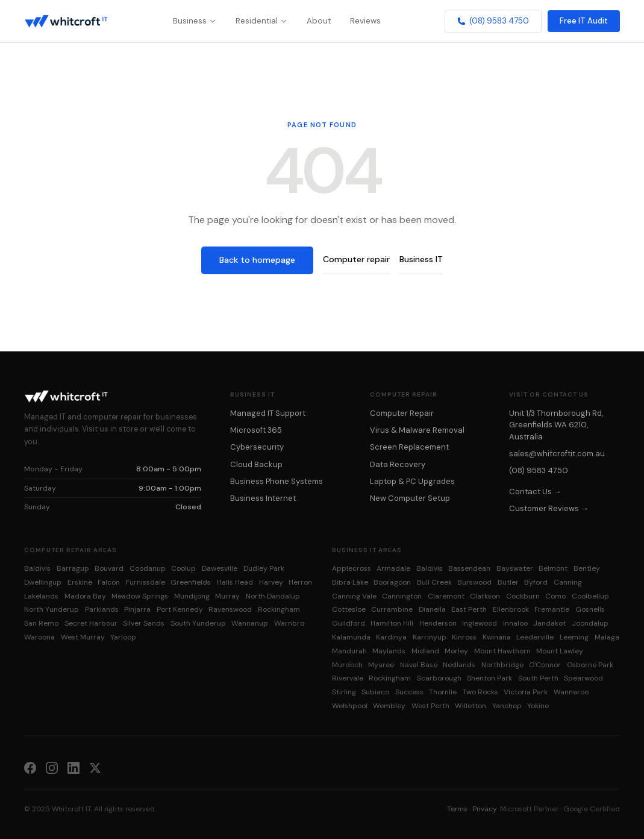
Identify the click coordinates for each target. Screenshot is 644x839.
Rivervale (348, 678)
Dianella (432, 609)
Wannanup (250, 623)
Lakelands (41, 596)
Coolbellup (590, 596)
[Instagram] (52, 767)
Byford (536, 582)
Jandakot (549, 623)
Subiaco (375, 692)
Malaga (607, 637)
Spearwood (583, 678)
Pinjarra (137, 609)
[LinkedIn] (73, 767)
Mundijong (192, 596)
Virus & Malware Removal (417, 430)
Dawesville (220, 568)
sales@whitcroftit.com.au (557, 454)
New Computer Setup (410, 498)
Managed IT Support (268, 413)
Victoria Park (526, 692)
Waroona (39, 637)
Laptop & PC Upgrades (412, 481)
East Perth (469, 609)
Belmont (553, 568)
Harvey (271, 582)
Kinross (464, 637)
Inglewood (480, 623)
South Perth (538, 678)
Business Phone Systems (277, 481)
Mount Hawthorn (502, 651)
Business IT (421, 259)
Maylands (389, 651)
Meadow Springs (140, 596)
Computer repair (356, 259)
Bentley (587, 568)
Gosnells (590, 609)
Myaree (381, 665)
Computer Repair (402, 413)
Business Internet (263, 498)
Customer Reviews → (549, 508)
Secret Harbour (91, 623)
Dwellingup (43, 582)
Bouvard (109, 568)
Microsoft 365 (256, 430)
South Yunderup (198, 623)
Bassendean (469, 568)
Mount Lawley (560, 651)
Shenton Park (489, 678)
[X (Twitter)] (95, 767)
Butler (508, 582)
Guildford (349, 623)
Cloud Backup (256, 464)
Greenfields (191, 582)
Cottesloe (349, 609)
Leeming (574, 637)
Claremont (446, 596)
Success (409, 692)
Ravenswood (230, 609)
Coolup (183, 568)
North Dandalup (273, 596)
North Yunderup (52, 609)
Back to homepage (257, 260)
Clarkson (485, 596)
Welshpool (350, 706)
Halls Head (235, 582)
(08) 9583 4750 (493, 21)
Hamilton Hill (392, 623)
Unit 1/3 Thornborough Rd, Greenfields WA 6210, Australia (556, 425)
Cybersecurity (257, 447)
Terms (457, 809)
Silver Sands (144, 623)
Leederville (535, 637)
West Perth (430, 706)
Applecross (352, 568)
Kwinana (497, 637)
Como (555, 596)
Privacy (485, 809)
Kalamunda (351, 637)
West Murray (83, 637)
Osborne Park (590, 665)
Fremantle (552, 609)
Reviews (365, 21)
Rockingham (279, 609)
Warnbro (289, 623)
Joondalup (590, 623)
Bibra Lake (350, 582)
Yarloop (123, 637)
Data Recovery (398, 464)
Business (195, 21)
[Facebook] (30, 767)
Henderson (438, 623)
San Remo (41, 623)
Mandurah (349, 651)
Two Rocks (480, 692)
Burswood (474, 582)
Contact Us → (535, 492)
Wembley (389, 706)
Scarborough (439, 678)
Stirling (344, 692)
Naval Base (419, 665)
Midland (425, 651)
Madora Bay (85, 596)
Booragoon (392, 582)
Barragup (73, 568)
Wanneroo (571, 692)
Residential (261, 21)
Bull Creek (434, 582)
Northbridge (502, 665)
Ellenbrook (511, 609)
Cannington (402, 596)
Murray (227, 596)
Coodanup (148, 568)
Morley (456, 651)
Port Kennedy (180, 609)
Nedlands (459, 665)
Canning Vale (354, 596)
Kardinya (391, 637)
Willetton (470, 706)
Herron (300, 582)
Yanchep (507, 706)
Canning (568, 582)
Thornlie (443, 692)
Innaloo (515, 623)
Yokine (538, 706)
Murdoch (347, 665)
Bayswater (515, 568)
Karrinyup (430, 637)
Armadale (393, 568)
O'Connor (545, 665)
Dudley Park (264, 568)
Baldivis (37, 568)
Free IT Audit (584, 21)
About (319, 21)
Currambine (392, 609)
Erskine (80, 582)
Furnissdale (145, 582)
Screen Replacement (409, 447)
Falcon (109, 582)
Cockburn (523, 596)
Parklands (102, 609)
